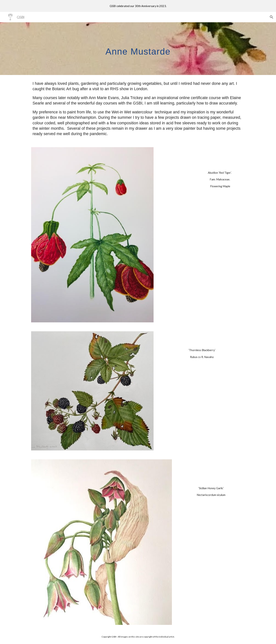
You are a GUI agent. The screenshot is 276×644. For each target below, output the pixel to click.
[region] (138, 6)
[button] (272, 17)
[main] (138, 49)
